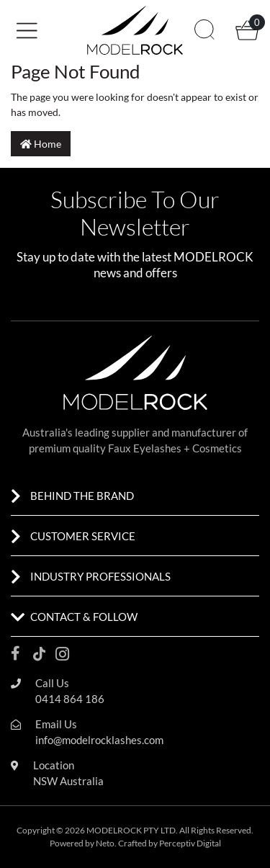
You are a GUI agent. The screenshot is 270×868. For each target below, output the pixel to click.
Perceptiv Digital (190, 843)
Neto (105, 843)
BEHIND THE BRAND (82, 496)
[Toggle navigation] (32, 31)
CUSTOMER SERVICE (83, 536)
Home (41, 144)
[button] (66, 29)
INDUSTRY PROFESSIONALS (100, 576)
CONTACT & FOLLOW (84, 617)
